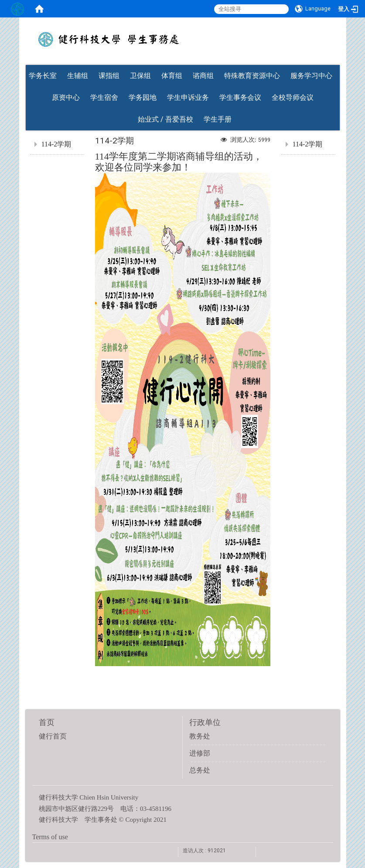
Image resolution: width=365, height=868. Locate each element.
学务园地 (143, 97)
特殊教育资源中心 (252, 76)
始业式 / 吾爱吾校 (165, 119)
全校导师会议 (293, 97)
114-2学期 (56, 144)
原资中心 (66, 97)
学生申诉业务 (188, 97)
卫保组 (140, 76)
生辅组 (78, 76)
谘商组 (203, 76)
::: (335, 62)
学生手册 (218, 119)
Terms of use (50, 837)
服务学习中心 (311, 76)
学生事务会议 (240, 97)
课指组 (109, 76)
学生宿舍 (104, 97)
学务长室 (43, 76)
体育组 (172, 76)
